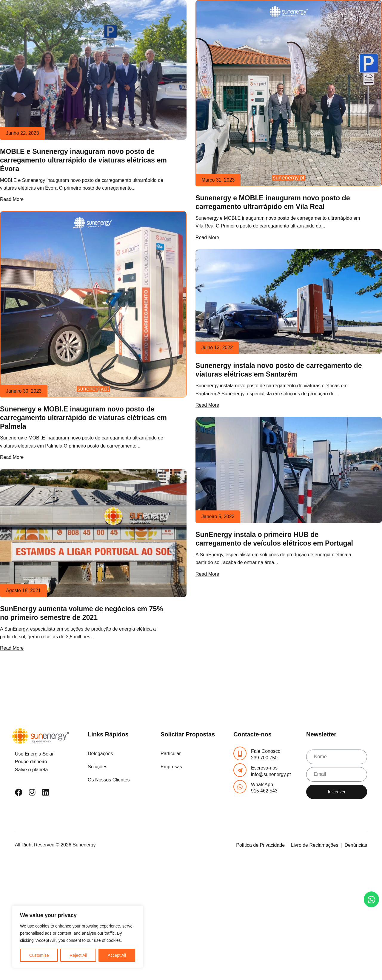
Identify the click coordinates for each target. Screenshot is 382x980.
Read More (12, 199)
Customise (39, 955)
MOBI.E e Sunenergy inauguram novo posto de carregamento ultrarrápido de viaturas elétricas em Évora (83, 160)
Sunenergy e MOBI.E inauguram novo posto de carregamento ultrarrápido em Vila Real (273, 202)
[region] (78, 937)
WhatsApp (262, 785)
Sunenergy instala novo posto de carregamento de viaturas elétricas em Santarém (279, 370)
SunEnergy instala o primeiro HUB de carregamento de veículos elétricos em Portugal (274, 539)
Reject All (78, 955)
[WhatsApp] (240, 787)
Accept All (117, 955)
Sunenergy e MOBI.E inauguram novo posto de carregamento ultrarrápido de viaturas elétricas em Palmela (83, 418)
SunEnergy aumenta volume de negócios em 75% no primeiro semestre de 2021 (81, 613)
